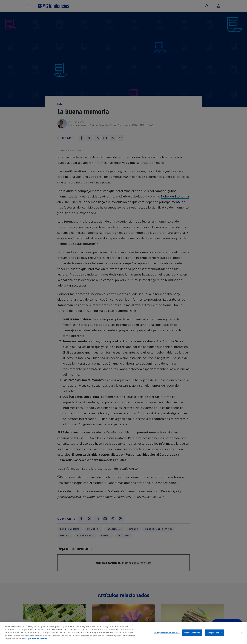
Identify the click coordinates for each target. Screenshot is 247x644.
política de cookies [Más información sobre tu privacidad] (38, 639)
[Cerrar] (242, 633)
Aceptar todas (215, 633)
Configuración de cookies (167, 633)
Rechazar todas (192, 633)
